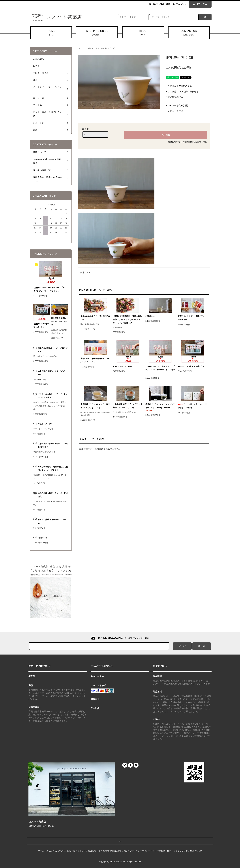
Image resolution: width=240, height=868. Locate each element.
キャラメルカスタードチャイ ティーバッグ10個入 (53, 396)
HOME (51, 33)
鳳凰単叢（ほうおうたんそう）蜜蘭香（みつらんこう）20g (128, 406)
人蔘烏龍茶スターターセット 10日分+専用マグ (53, 445)
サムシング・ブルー (46, 424)
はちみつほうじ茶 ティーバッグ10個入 (53, 495)
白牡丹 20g (150, 316)
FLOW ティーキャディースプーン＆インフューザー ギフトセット (160, 370)
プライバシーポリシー (140, 851)
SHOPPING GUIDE (97, 33)
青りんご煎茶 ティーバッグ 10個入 (52, 521)
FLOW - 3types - (122, 366)
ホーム (82, 48)
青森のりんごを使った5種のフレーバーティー (192, 318)
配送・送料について (77, 851)
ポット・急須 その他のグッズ (101, 48)
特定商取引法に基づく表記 (195, 142)
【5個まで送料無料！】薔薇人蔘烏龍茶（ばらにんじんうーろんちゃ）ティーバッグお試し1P (128, 320)
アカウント (181, 4)
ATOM (199, 851)
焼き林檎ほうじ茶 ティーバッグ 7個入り (59, 321)
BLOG (143, 33)
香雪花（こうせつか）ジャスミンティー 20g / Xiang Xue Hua (160, 407)
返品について (174, 142)
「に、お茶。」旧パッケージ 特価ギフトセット (193, 406)
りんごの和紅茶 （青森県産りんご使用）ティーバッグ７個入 (53, 468)
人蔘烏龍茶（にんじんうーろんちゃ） (52, 373)
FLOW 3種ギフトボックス (191, 366)
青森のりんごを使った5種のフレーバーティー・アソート (95, 360)
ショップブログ (181, 851)
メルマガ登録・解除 (161, 4)
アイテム (199, 4)
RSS (192, 851)
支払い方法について (56, 851)
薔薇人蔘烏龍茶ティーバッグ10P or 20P (95, 318)
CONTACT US (189, 33)
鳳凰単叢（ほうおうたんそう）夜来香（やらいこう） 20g (95, 406)
